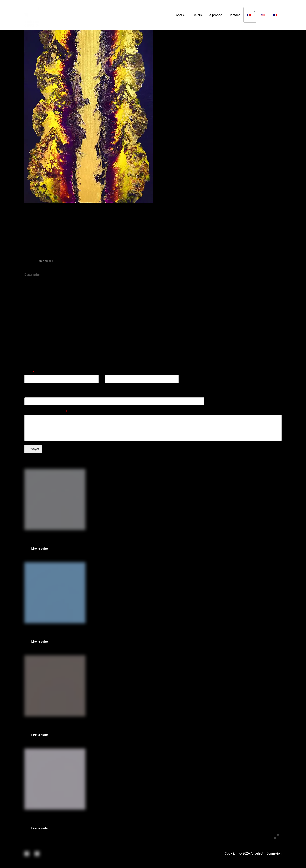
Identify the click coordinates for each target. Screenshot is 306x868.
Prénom (29, 386)
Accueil (181, 15)
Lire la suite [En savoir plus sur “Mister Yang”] (41, 549)
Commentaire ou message (46, 412)
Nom (29, 372)
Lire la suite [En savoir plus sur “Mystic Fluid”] (41, 643)
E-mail (31, 394)
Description (33, 274)
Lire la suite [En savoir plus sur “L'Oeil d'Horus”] (41, 737)
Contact (234, 15)
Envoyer (33, 449)
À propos (216, 15)
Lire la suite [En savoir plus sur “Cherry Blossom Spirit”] (41, 831)
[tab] (33, 275)
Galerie (198, 15)
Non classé (46, 261)
